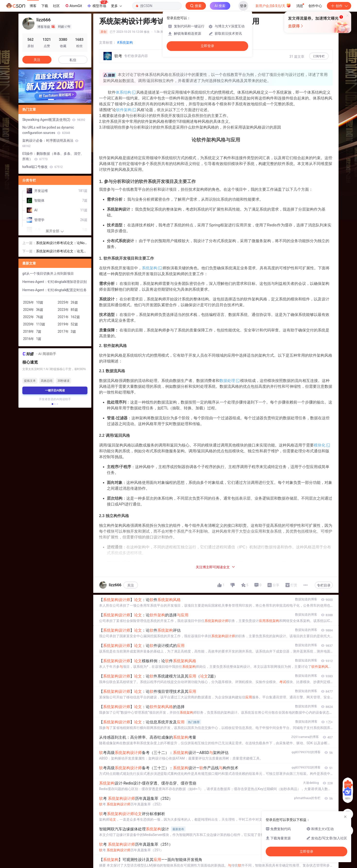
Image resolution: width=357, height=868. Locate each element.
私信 (73, 60)
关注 (131, 585)
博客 (33, 6)
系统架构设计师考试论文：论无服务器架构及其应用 (61, 252)
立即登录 (207, 46)
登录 (243, 6)
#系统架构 (125, 42)
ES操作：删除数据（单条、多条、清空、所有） (53, 156)
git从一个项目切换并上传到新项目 (48, 273)
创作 (339, 6)
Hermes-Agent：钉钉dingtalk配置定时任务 (55, 290)
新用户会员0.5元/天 (273, 5)
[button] (51, 99)
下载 (45, 6)
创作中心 (315, 6)
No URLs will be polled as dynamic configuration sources (48, 130)
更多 (116, 6)
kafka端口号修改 (42, 167)
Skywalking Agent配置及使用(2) (54, 120)
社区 (56, 6)
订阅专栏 (319, 56)
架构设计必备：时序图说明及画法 (50, 143)
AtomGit (73, 6)
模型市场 (97, 4)
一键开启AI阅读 (55, 390)
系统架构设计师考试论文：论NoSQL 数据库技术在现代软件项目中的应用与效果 (61, 243)
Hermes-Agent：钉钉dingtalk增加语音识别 (55, 282)
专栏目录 (324, 585)
